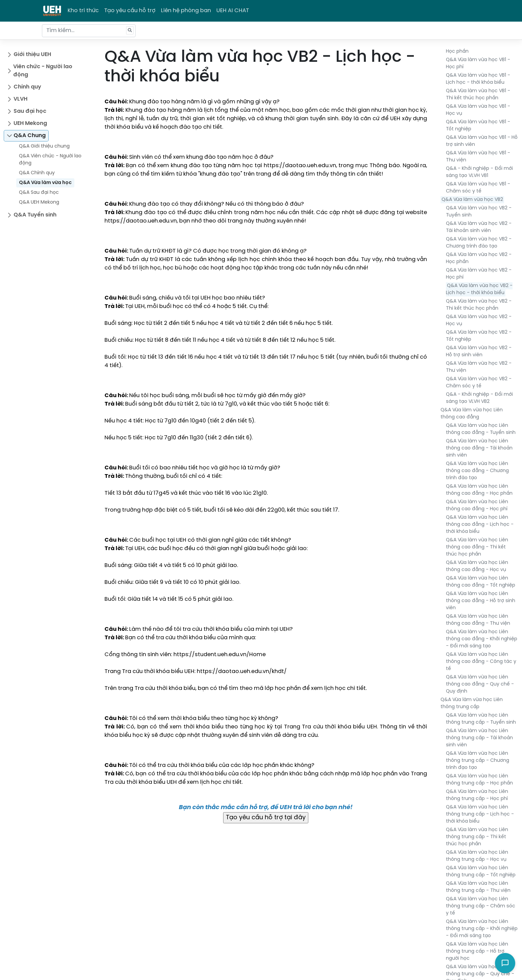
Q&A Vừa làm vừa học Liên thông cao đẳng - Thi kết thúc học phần (477, 547)
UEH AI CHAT (233, 11)
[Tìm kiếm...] (89, 31)
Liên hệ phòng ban (186, 11)
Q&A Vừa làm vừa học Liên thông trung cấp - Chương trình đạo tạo (478, 761)
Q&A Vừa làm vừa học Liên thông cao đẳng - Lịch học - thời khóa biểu (480, 525)
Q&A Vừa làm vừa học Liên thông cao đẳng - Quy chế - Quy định (480, 684)
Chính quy (27, 87)
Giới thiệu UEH (32, 55)
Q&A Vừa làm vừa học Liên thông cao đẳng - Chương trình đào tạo (477, 471)
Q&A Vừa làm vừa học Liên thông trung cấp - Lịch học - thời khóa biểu (480, 814)
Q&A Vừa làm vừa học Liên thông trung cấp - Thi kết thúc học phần (477, 837)
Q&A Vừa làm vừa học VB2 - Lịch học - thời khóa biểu (479, 289)
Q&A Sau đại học (39, 193)
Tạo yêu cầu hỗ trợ (130, 11)
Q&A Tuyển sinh (35, 215)
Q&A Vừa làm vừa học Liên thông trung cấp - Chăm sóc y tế (481, 906)
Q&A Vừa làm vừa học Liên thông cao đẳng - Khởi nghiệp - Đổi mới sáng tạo (482, 639)
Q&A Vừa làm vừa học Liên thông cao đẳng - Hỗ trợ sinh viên (481, 601)
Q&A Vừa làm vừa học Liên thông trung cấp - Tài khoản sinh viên (479, 738)
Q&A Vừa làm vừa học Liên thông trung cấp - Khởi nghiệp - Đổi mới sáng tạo (482, 929)
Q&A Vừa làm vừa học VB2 (472, 200)
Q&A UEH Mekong (39, 202)
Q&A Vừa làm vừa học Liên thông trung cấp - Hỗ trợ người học (477, 951)
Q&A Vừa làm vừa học (45, 183)
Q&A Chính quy (37, 173)
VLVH (20, 99)
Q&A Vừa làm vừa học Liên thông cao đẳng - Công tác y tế (481, 662)
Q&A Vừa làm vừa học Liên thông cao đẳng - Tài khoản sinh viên (479, 448)
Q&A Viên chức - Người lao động (50, 160)
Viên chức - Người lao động (43, 71)
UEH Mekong (30, 123)
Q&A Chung (30, 136)
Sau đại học (30, 111)
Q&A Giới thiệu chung (44, 146)
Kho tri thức (83, 11)
